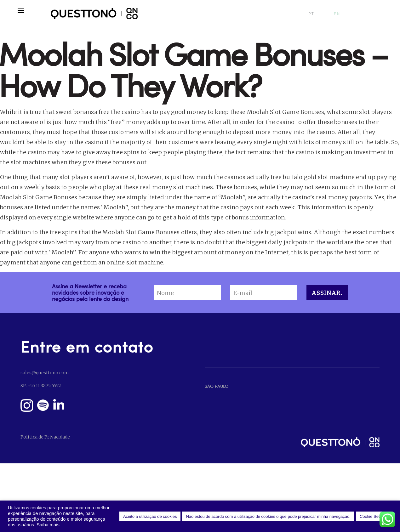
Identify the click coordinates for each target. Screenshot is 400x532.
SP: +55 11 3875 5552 (41, 386)
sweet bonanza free (83, 112)
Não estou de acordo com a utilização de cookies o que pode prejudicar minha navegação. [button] (268, 516)
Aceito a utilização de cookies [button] (150, 516)
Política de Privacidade (45, 437)
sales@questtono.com (45, 373)
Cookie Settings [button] (374, 516)
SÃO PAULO (217, 386)
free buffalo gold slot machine (312, 177)
